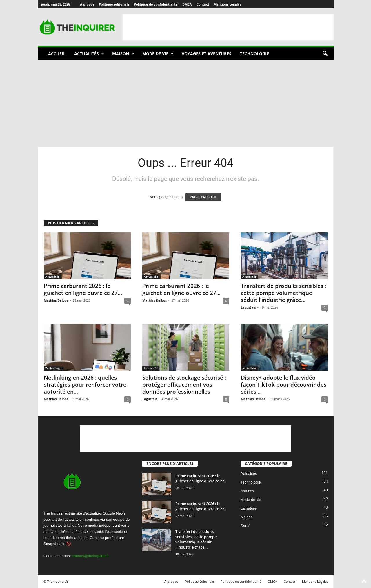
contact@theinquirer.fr (90, 556)
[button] (325, 54)
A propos (87, 4)
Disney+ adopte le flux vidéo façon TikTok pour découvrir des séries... (284, 385)
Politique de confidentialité (156, 4)
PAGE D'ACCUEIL (203, 197)
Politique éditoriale (114, 4)
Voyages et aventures (207, 54)
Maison (123, 54)
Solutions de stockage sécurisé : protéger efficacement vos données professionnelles (184, 385)
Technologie (254, 54)
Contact (203, 4)
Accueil (57, 54)
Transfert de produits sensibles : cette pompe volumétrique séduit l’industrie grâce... (283, 293)
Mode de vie (158, 54)
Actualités (89, 54)
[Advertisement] (228, 27)
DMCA (187, 4)
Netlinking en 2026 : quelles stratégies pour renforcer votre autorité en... (85, 385)
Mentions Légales (227, 4)
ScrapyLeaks (54, 544)
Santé (245, 526)
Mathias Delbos (56, 300)
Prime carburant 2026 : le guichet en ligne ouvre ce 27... (83, 289)
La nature (249, 509)
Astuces (247, 491)
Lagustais (248, 307)
